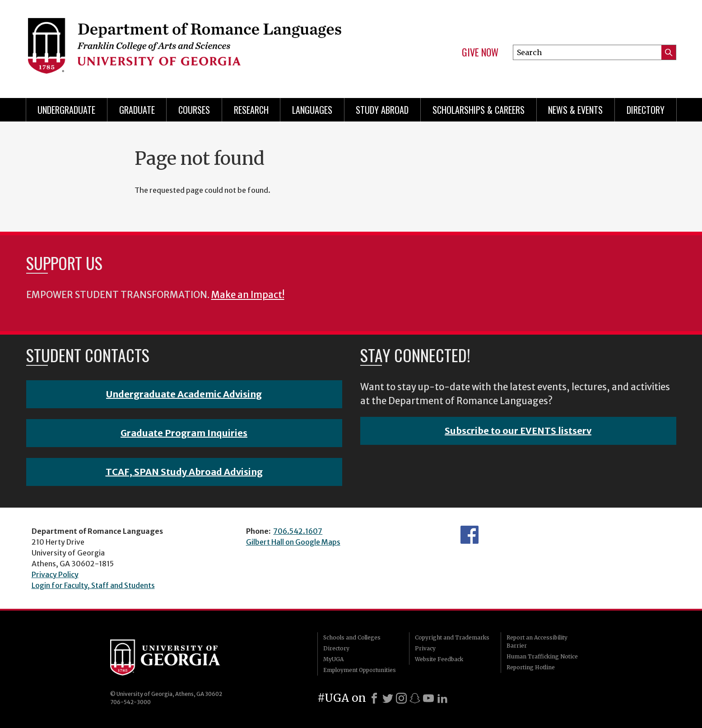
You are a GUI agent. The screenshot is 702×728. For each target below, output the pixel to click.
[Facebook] (374, 698)
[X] (388, 698)
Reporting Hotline (531, 667)
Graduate (137, 110)
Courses (194, 110)
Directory (646, 110)
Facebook (470, 535)
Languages (312, 110)
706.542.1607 (298, 531)
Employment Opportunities (360, 670)
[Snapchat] (415, 698)
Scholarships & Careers (479, 110)
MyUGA (333, 659)
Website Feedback (439, 659)
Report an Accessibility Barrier (537, 642)
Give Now (480, 52)
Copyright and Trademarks (452, 637)
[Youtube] (428, 698)
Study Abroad (382, 110)
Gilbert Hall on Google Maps (293, 542)
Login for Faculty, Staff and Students (93, 585)
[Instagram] (401, 698)
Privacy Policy (55, 574)
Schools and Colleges (352, 637)
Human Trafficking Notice (542, 656)
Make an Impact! (248, 295)
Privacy (425, 648)
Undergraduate (66, 110)
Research (251, 110)
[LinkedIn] (442, 698)
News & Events (575, 110)
